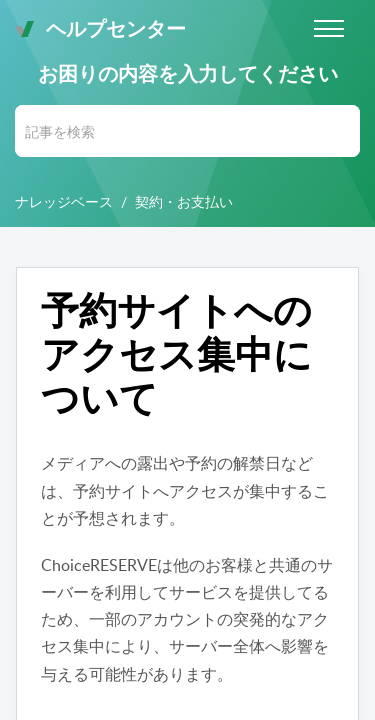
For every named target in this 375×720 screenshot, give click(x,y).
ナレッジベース (64, 201)
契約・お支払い (184, 201)
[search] (187, 131)
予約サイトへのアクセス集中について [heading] (176, 353)
